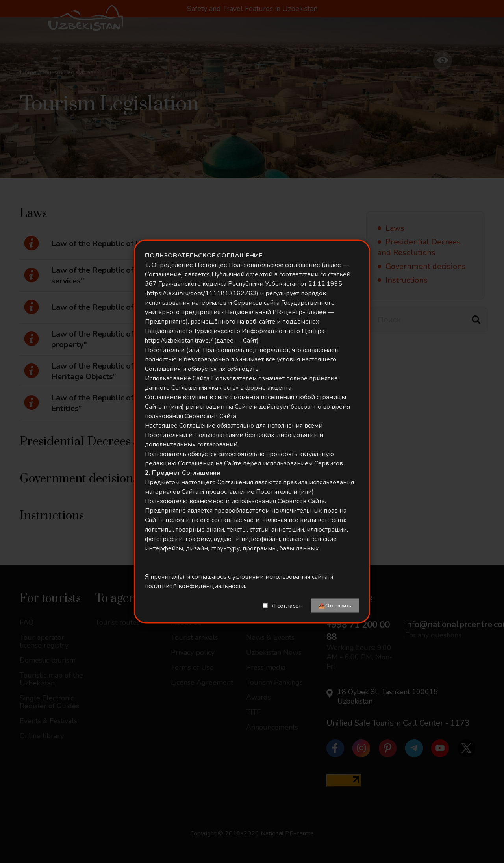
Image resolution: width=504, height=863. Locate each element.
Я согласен (287, 606)
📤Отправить (335, 606)
